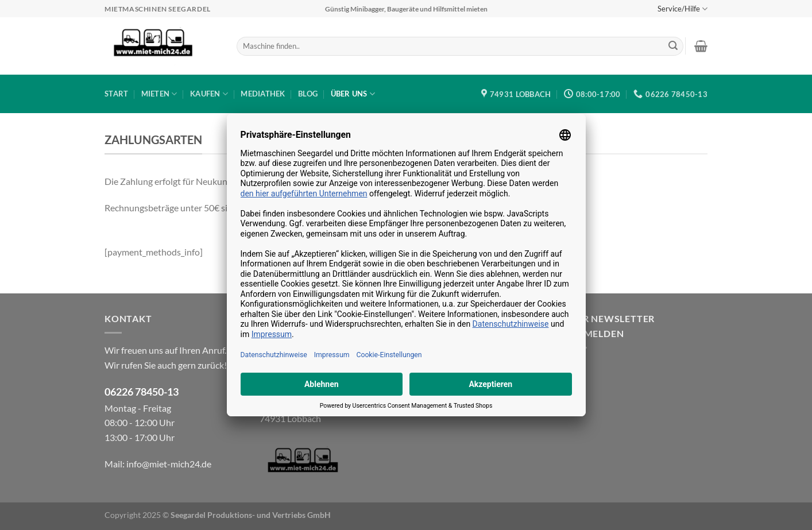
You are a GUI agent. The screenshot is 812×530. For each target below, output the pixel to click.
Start (116, 94)
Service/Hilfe (683, 9)
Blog (308, 94)
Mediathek (263, 94)
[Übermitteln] (673, 47)
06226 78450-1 (139, 392)
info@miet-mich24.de (169, 464)
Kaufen (209, 94)
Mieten (159, 94)
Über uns (353, 94)
